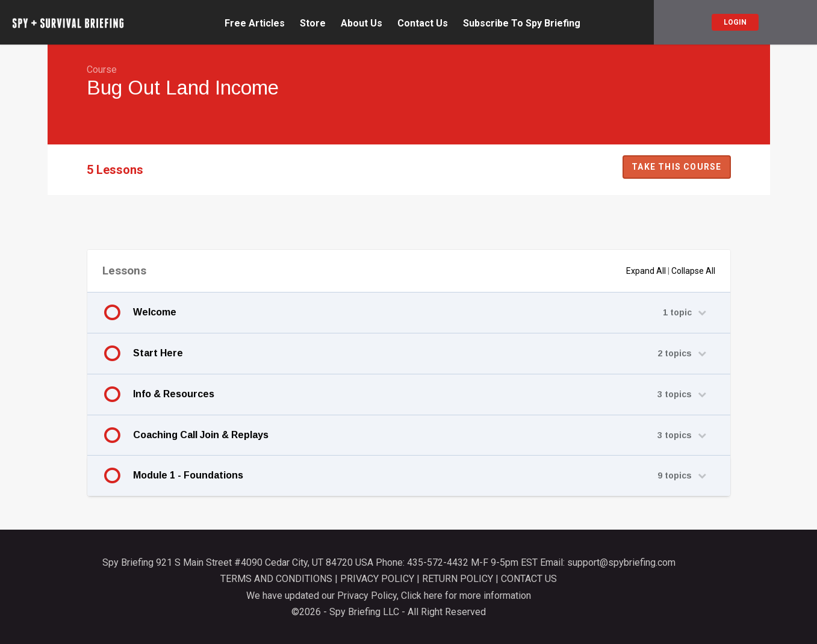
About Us (362, 24)
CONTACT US (529, 579)
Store (313, 24)
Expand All (646, 271)
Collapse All (693, 271)
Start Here (158, 353)
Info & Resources (174, 394)
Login (735, 22)
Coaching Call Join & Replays (201, 435)
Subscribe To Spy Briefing (522, 24)
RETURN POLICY (458, 579)
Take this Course (676, 167)
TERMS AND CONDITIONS (276, 579)
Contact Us (423, 24)
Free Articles (255, 24)
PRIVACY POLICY (377, 579)
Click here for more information (466, 596)
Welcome (155, 312)
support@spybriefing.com (621, 562)
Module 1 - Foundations (188, 475)
